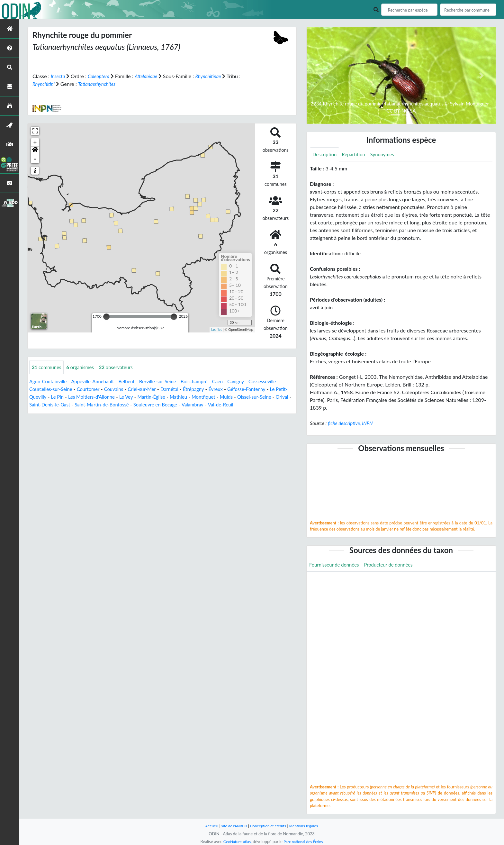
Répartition (356, 154)
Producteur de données (394, 565)
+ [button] (35, 142)
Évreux (231, 389)
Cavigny (250, 382)
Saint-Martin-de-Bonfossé (142, 405)
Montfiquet (228, 397)
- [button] (35, 159)
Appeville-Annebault (97, 382)
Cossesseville (278, 382)
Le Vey (145, 397)
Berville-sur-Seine (166, 382)
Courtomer (96, 389)
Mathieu (201, 397)
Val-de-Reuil (269, 405)
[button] (35, 150)
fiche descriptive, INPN (352, 424)
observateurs (122, 367)
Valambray (239, 405)
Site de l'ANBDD (232, 826)
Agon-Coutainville (50, 382)
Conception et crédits (269, 826)
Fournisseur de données (336, 565)
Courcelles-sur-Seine (56, 389)
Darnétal (182, 389)
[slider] (106, 316)
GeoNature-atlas (235, 841)
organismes (84, 367)
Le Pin (72, 397)
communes (48, 367)
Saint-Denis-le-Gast (86, 405)
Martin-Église (172, 397)
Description (325, 154)
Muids (252, 397)
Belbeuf (133, 382)
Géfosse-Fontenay (264, 389)
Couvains (123, 389)
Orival (53, 405)
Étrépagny (208, 389)
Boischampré (206, 382)
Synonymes (387, 154)
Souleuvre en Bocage (200, 405)
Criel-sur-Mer (153, 389)
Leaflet (216, 329)
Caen (230, 382)
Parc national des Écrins (304, 841)
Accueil (208, 826)
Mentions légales (307, 826)
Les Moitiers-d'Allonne (108, 397)
